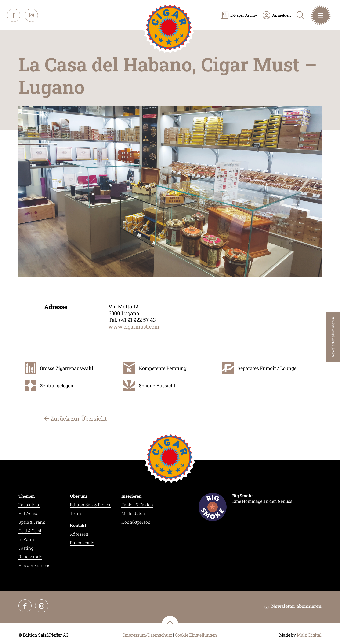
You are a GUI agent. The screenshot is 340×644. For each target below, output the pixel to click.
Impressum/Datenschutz (148, 635)
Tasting (26, 548)
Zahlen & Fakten (137, 505)
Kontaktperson (136, 522)
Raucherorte (30, 557)
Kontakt (78, 525)
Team (75, 513)
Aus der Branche (34, 565)
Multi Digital (309, 635)
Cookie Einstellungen (196, 635)
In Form (26, 539)
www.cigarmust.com (134, 327)
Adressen (79, 534)
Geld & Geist (30, 531)
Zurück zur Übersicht (76, 418)
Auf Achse (28, 513)
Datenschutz (82, 543)
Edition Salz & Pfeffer (90, 505)
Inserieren (131, 496)
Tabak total (29, 505)
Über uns (79, 496)
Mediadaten (133, 513)
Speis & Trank (32, 522)
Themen (27, 496)
